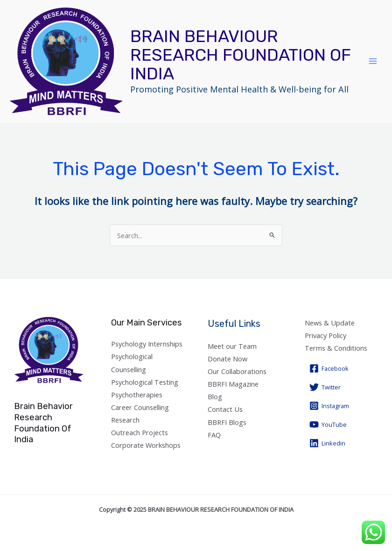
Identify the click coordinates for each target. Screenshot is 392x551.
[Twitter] (325, 387)
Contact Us (225, 409)
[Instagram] (329, 406)
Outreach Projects (140, 432)
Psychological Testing (145, 382)
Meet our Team (232, 346)
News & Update (330, 323)
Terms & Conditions (336, 348)
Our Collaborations (237, 371)
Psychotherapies (137, 395)
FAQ (214, 435)
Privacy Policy (325, 335)
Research (125, 420)
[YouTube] (328, 424)
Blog (215, 396)
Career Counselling (140, 407)
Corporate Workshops (146, 445)
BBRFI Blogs (227, 422)
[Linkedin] (327, 443)
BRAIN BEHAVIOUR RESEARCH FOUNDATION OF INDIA (240, 55)
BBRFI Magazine (233, 384)
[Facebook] (329, 368)
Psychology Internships (147, 344)
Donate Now (227, 359)
